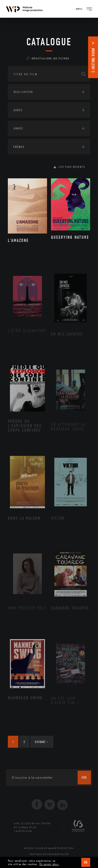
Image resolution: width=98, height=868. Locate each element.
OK (86, 862)
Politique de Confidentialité (49, 854)
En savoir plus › (49, 864)
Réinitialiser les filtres (48, 58)
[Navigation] (89, 9)
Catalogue (49, 42)
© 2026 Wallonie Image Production (49, 848)
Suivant (41, 742)
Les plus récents (72, 167)
